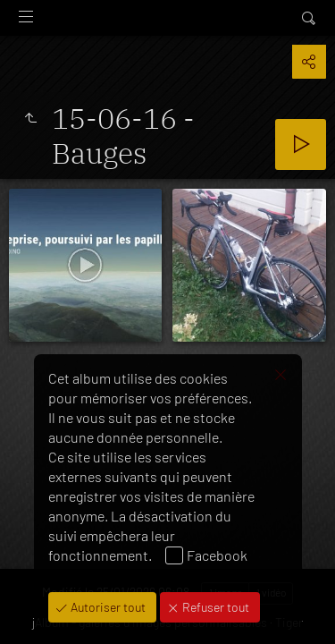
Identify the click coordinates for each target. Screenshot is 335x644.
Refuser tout (214, 607)
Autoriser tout (107, 607)
